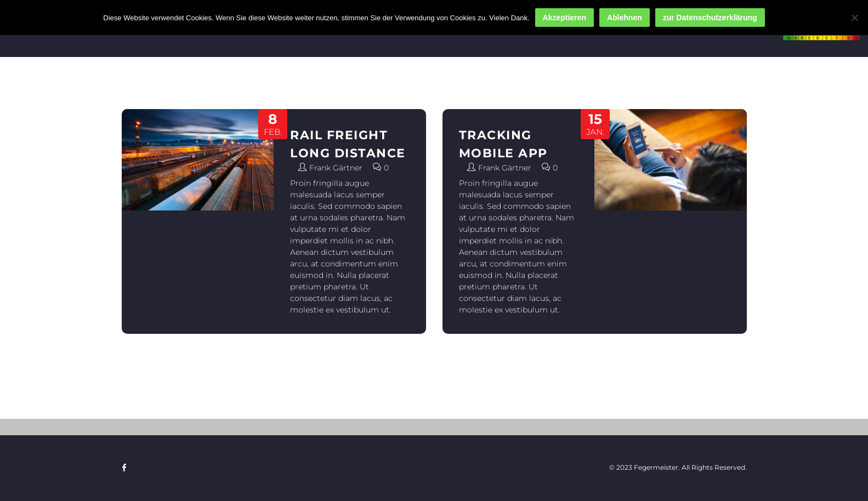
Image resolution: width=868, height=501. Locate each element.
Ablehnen (625, 18)
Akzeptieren (565, 18)
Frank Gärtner (336, 168)
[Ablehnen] (854, 18)
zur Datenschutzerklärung (710, 18)
